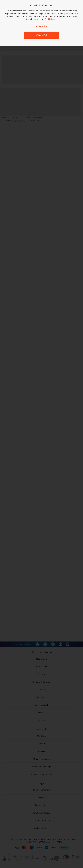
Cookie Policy (51, 19)
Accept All (42, 35)
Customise (42, 26)
